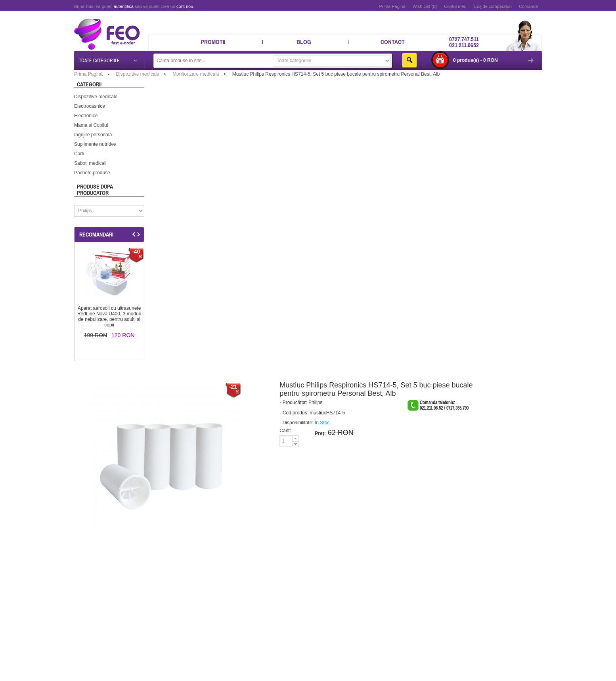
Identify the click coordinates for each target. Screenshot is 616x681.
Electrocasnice (90, 106)
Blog (304, 42)
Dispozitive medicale (96, 97)
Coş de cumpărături (493, 6)
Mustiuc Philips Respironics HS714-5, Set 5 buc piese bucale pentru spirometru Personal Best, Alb (336, 74)
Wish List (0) (425, 6)
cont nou (185, 6)
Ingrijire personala (93, 135)
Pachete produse (92, 173)
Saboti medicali (90, 163)
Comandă (528, 6)
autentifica (124, 6)
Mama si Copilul (91, 125)
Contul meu (455, 6)
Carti (79, 154)
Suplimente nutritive (95, 144)
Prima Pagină (392, 6)
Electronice (86, 116)
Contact (393, 42)
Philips (315, 402)
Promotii (213, 42)
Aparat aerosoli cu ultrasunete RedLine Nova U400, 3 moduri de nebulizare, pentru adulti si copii (109, 317)
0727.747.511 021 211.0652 (464, 42)
